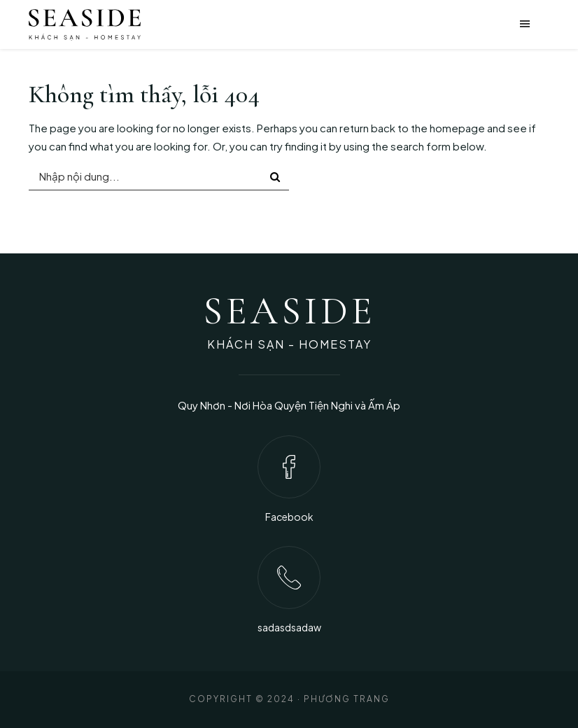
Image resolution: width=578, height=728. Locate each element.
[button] (433, 24)
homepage (457, 128)
